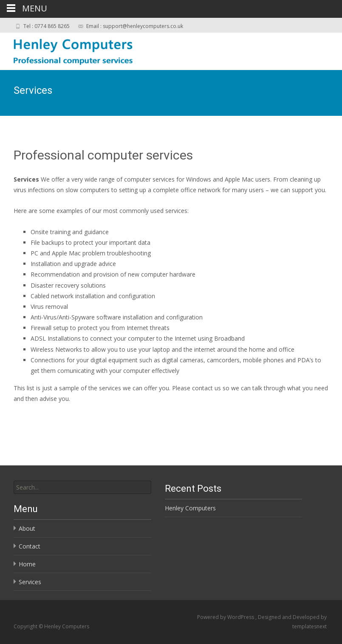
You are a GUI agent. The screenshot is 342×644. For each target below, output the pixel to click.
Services (30, 582)
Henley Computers (190, 508)
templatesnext (309, 626)
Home (27, 564)
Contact (30, 546)
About (27, 528)
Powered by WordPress (226, 617)
